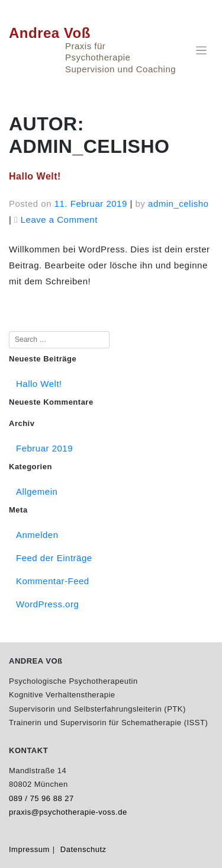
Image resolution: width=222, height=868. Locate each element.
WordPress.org (47, 604)
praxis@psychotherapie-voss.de (68, 812)
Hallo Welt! (35, 176)
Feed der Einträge (54, 558)
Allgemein (37, 491)
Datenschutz (83, 849)
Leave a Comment (59, 220)
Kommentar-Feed (53, 581)
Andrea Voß (50, 33)
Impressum (29, 849)
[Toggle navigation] (202, 51)
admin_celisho (178, 204)
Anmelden (37, 535)
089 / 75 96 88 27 (41, 798)
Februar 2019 (44, 448)
